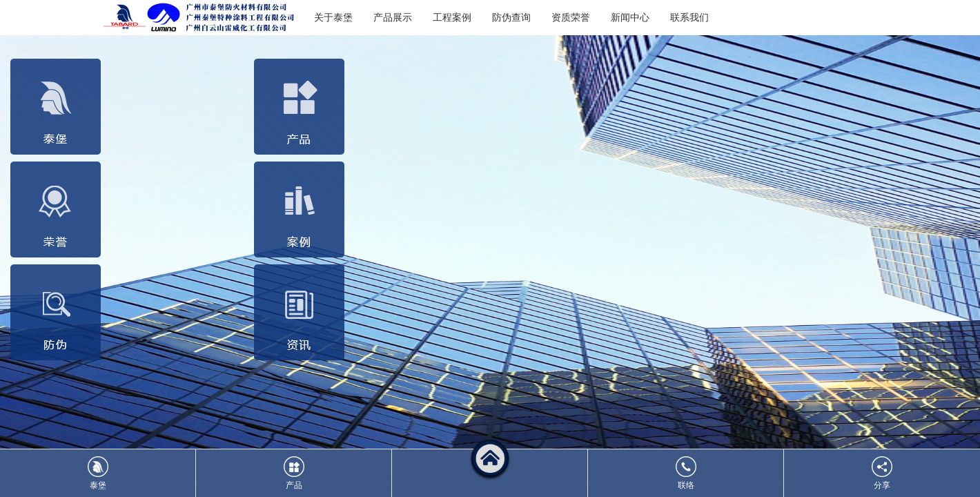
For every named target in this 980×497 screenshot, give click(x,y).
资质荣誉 (571, 17)
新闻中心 (630, 17)
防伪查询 (511, 17)
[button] (490, 473)
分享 (882, 473)
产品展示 (393, 17)
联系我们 (689, 17)
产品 (294, 473)
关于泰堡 (333, 17)
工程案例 (452, 17)
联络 (686, 473)
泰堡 (98, 473)
